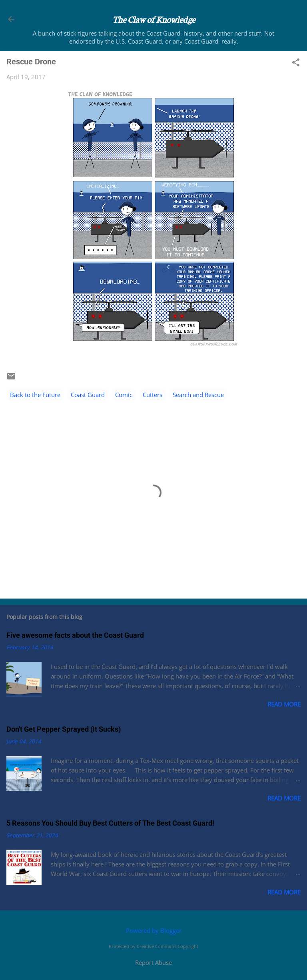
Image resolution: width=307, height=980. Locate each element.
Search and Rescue (198, 395)
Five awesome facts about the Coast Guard (75, 635)
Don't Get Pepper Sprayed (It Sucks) (64, 729)
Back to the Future (35, 395)
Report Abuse (153, 962)
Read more (284, 704)
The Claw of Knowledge (154, 19)
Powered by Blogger (154, 930)
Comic (124, 395)
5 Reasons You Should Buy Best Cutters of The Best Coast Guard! (110, 823)
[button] (296, 63)
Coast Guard (88, 395)
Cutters (153, 395)
